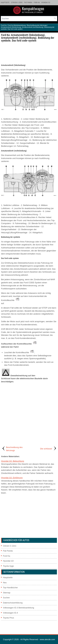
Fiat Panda (28, 3)
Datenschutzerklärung (13, 603)
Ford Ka (37, 3)
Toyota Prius (9, 618)
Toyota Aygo (8, 566)
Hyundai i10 (46, 3)
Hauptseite (5, 3)
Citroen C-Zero (17, 3)
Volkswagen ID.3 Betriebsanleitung (18, 608)
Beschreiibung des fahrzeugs (37, 25)
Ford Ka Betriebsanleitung (17, 25)
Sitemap (7, 593)
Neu (5, 583)
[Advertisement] (29, 53)
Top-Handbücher (10, 588)
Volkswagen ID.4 (10, 613)
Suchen (6, 598)
